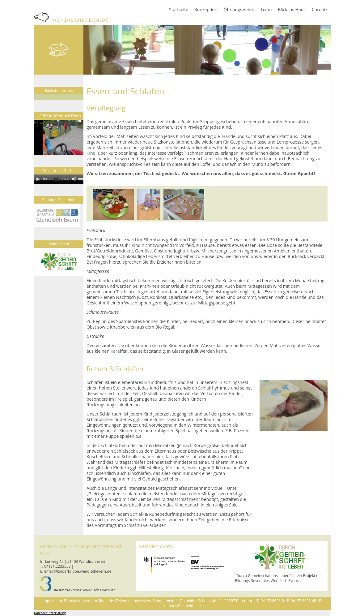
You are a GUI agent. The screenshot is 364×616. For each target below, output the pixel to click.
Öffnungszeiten (239, 10)
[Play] (38, 179)
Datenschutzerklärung (50, 613)
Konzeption (206, 10)
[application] (65, 137)
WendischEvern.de (72, 20)
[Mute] (74, 179)
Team (266, 10)
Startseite (179, 10)
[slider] (56, 179)
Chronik (320, 10)
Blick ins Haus (292, 10)
